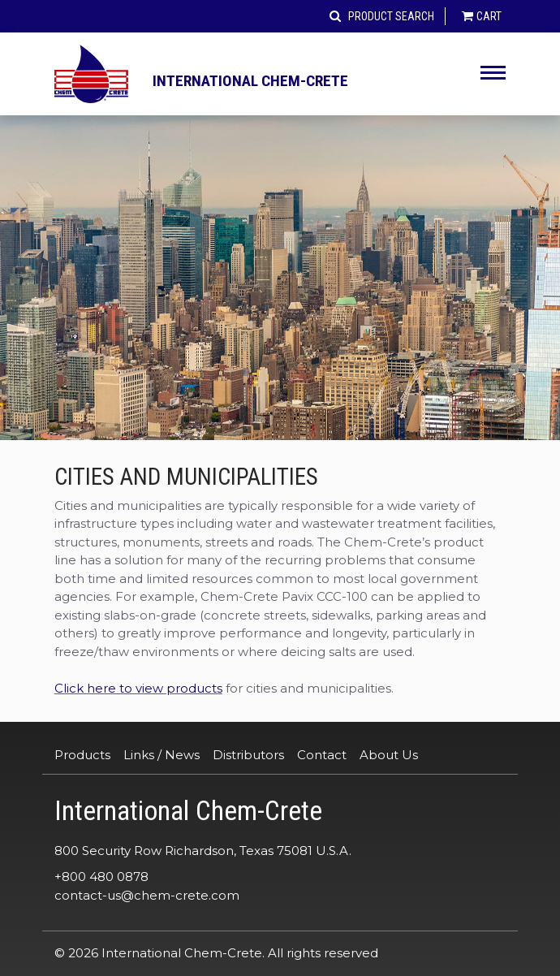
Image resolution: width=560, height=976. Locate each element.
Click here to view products (138, 688)
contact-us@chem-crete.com (147, 895)
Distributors (248, 755)
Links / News (162, 755)
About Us (389, 755)
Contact (322, 755)
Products (82, 755)
